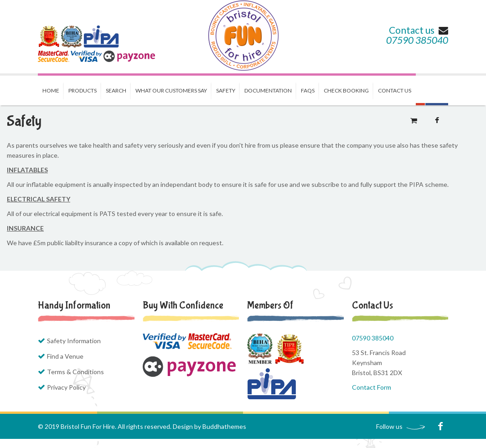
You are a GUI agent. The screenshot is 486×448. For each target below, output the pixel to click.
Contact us (419, 30)
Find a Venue (65, 356)
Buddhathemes (224, 426)
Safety (226, 90)
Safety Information (74, 341)
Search (116, 90)
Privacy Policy (66, 387)
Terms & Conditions (75, 372)
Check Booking (346, 90)
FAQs (308, 90)
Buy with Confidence (183, 305)
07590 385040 (417, 40)
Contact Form (372, 387)
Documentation (268, 90)
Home (51, 90)
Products (83, 90)
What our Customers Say (171, 90)
